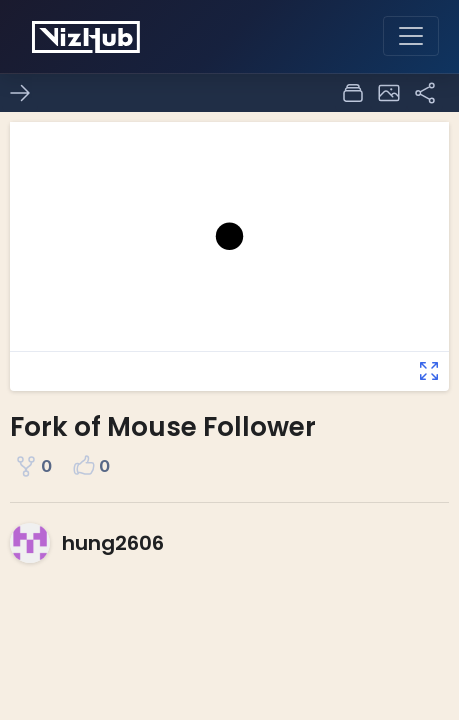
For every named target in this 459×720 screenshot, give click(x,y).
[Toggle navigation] (411, 36)
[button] (389, 93)
